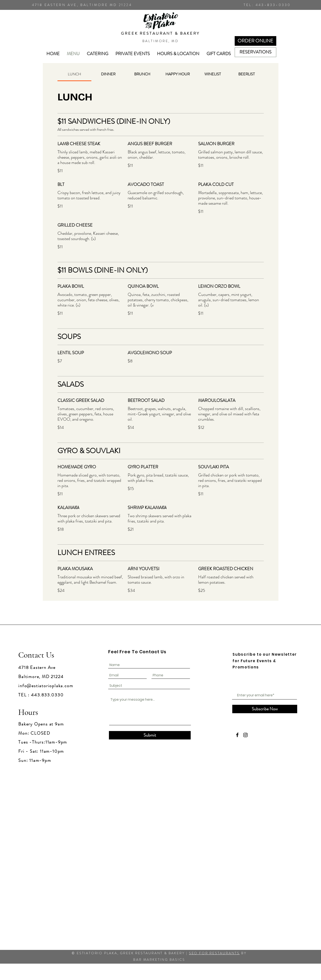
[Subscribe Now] (265, 709)
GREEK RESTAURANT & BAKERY (160, 33)
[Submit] (150, 735)
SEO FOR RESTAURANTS (214, 953)
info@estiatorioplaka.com (46, 686)
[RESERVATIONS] (255, 52)
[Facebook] (237, 735)
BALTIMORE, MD (160, 41)
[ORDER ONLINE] (255, 41)
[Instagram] (245, 735)
